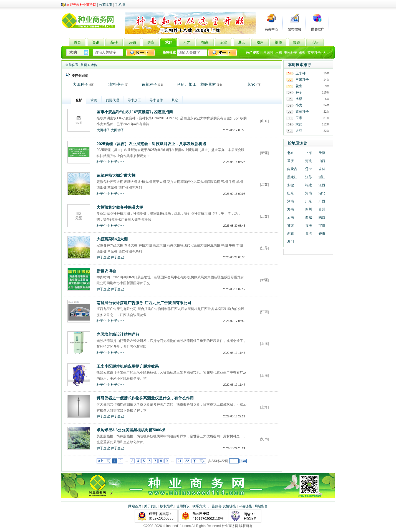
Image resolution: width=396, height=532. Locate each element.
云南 (291, 217)
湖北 (322, 193)
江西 (322, 185)
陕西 (322, 217)
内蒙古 (292, 169)
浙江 (322, 177)
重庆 (291, 161)
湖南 (291, 201)
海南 (291, 209)
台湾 (309, 233)
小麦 (299, 105)
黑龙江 (292, 177)
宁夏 (322, 225)
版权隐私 (167, 506)
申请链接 (245, 506)
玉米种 (268, 53)
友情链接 (229, 506)
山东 (291, 193)
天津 (322, 153)
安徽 (291, 185)
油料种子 (116, 84)
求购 (302, 53)
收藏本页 (106, 5)
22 (187, 461)
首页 (84, 65)
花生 (299, 86)
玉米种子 (291, 53)
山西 (322, 161)
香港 (322, 233)
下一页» (199, 461)
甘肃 (291, 225)
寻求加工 (134, 100)
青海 (309, 225)
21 (180, 461)
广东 (309, 201)
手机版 (120, 5)
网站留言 (261, 506)
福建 (309, 185)
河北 (309, 161)
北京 (291, 153)
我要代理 (112, 100)
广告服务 (215, 506)
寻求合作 (156, 100)
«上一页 (104, 461)
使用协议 (183, 506)
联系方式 (199, 506)
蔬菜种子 (314, 53)
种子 (299, 92)
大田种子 (80, 84)
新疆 (291, 233)
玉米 (299, 118)
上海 (309, 153)
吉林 (322, 169)
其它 (251, 84)
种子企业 (103, 162)
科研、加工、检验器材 (196, 84)
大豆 (299, 131)
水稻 (279, 53)
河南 (309, 193)
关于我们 (151, 506)
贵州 (322, 209)
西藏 (309, 217)
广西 (322, 201)
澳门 (291, 241)
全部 (79, 100)
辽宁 (309, 169)
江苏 (309, 177)
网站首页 (135, 506)
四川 (309, 209)
